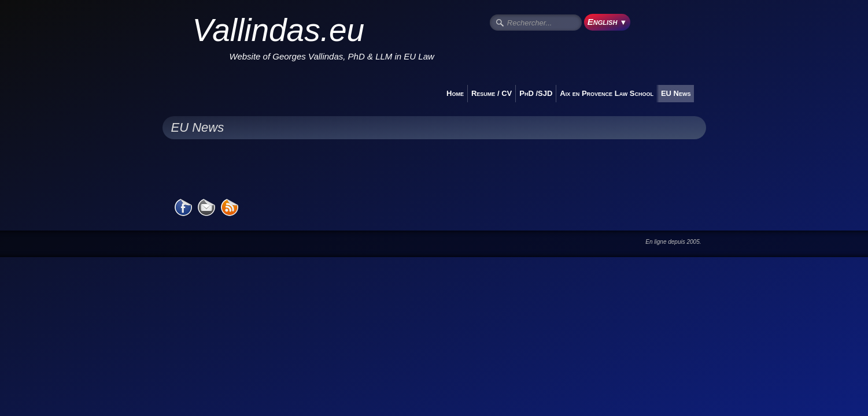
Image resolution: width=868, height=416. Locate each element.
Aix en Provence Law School (607, 93)
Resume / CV (492, 93)
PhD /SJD (536, 93)
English (607, 22)
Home (455, 93)
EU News (676, 93)
